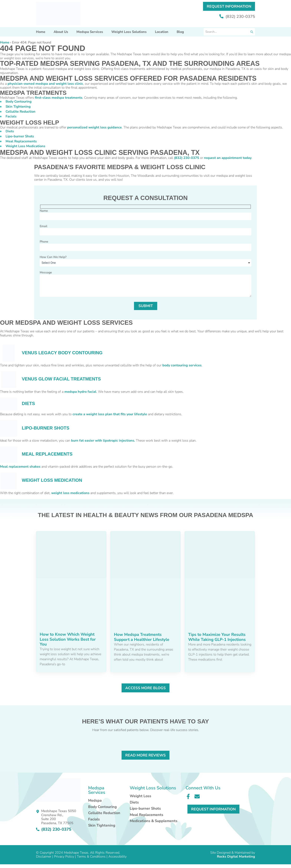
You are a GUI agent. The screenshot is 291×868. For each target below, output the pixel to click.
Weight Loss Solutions (129, 32)
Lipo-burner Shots (20, 136)
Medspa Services (90, 32)
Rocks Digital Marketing (236, 856)
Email (145, 230)
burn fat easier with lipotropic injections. (103, 441)
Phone (145, 245)
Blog (180, 32)
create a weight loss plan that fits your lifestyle (110, 414)
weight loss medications (70, 493)
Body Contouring (19, 101)
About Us (61, 32)
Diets (10, 131)
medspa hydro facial (80, 392)
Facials (11, 116)
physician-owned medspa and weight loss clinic (45, 84)
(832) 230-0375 (237, 17)
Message (145, 284)
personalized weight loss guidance (94, 127)
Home (41, 32)
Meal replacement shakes (20, 467)
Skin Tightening (18, 107)
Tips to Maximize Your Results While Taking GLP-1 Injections (217, 637)
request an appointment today (228, 158)
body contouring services (182, 365)
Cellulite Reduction (21, 112)
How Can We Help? (53, 257)
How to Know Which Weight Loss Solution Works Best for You (68, 639)
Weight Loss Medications (25, 146)
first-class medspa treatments (59, 98)
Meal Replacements (21, 141)
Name (145, 214)
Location (162, 32)
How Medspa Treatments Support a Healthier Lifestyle (142, 637)
